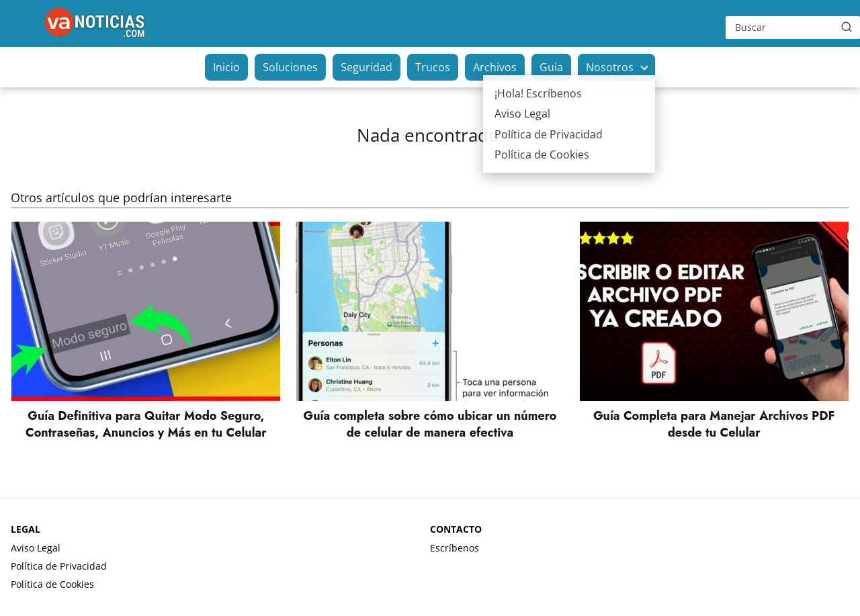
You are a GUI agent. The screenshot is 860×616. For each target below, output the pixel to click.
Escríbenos (455, 548)
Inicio (226, 67)
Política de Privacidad (59, 566)
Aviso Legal (36, 548)
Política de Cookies (52, 584)
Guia (551, 67)
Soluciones (290, 67)
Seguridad (367, 67)
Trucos (433, 67)
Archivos (495, 67)
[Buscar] (847, 27)
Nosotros (610, 67)
